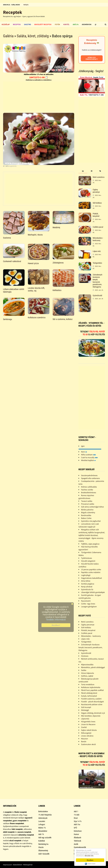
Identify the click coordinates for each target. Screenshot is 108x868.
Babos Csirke (86, 518)
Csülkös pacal (98, 227)
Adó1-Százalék (44, 854)
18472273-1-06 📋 (39, 77)
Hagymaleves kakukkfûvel (91, 578)
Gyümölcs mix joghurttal (91, 521)
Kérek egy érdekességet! (92, 58)
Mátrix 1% (42, 828)
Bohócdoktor (43, 811)
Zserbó (84, 727)
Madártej (56, 227)
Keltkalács (57, 290)
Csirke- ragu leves (88, 604)
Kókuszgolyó (86, 733)
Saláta (84, 670)
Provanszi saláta (88, 504)
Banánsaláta (86, 515)
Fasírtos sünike (87, 490)
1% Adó (77, 815)
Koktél (66, 24)
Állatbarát (77, 838)
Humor (76, 834)
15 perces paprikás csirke (91, 569)
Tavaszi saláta (87, 501)
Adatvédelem (18, 865)
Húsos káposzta (87, 673)
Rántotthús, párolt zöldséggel (93, 667)
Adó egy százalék (45, 838)
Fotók (57, 24)
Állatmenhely (43, 851)
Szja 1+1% (78, 821)
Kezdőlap (6, 24)
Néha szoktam (88, 455)
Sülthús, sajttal (87, 676)
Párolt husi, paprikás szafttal (92, 690)
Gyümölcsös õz (87, 589)
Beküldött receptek (43, 24)
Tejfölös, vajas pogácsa (90, 544)
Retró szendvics (99, 177)
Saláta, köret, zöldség (33, 36)
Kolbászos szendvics (37, 317)
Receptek (13, 12)
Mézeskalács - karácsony (98, 239)
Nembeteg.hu (43, 844)
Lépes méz (97, 251)
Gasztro (28, 24)
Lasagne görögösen (89, 607)
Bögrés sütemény (88, 512)
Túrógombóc (97, 263)
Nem (84, 452)
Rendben (90, 860)
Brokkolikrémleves (89, 492)
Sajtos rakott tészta (89, 730)
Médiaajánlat (28, 865)
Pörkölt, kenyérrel (96, 215)
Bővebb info (89, 856)
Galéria (8, 36)
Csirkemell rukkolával (12, 261)
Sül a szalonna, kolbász (63, 319)
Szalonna (7, 238)
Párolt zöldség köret (89, 693)
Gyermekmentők (80, 847)
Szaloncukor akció (88, 744)
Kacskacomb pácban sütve (92, 704)
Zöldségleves (58, 263)
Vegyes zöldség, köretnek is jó (93, 713)
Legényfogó (86, 575)
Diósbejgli (85, 710)
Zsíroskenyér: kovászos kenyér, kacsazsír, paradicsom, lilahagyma (98, 281)
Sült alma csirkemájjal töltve (92, 507)
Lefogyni (42, 824)
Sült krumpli (86, 707)
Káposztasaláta (87, 664)
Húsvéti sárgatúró (88, 561)
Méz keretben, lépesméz (91, 716)
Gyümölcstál (97, 295)
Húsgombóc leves (88, 722)
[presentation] (83, 171)
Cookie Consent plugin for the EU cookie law (90, 864)
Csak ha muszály (89, 457)
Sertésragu (8, 319)
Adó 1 (76, 811)
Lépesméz (85, 719)
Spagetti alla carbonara (90, 478)
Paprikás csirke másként (91, 572)
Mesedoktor (43, 831)
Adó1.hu (77, 824)
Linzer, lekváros (87, 736)
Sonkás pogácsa (88, 584)
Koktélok (42, 841)
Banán (84, 741)
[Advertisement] (39, 96)
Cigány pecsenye (96, 191)
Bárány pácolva (87, 510)
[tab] (83, 171)
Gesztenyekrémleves (89, 475)
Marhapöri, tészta (35, 235)
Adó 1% (76, 24)
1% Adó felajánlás (45, 815)
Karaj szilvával (87, 587)
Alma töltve (86, 581)
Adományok (87, 24)
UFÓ (75, 828)
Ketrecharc (78, 831)
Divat (76, 818)
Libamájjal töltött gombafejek (93, 592)
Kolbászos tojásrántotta (91, 687)
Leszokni (42, 821)
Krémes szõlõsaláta (89, 487)
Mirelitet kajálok (88, 460)
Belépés (26, 5)
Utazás (41, 847)
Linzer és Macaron (88, 724)
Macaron (85, 739)
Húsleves (85, 656)
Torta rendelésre (88, 684)
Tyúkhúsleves (87, 558)
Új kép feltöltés (97, 334)
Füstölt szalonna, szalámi (91, 699)
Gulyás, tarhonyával (89, 696)
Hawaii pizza (33, 263)
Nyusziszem (86, 601)
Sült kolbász (97, 203)
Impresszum (7, 865)
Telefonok (77, 841)
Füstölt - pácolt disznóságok (92, 702)
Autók (76, 844)
